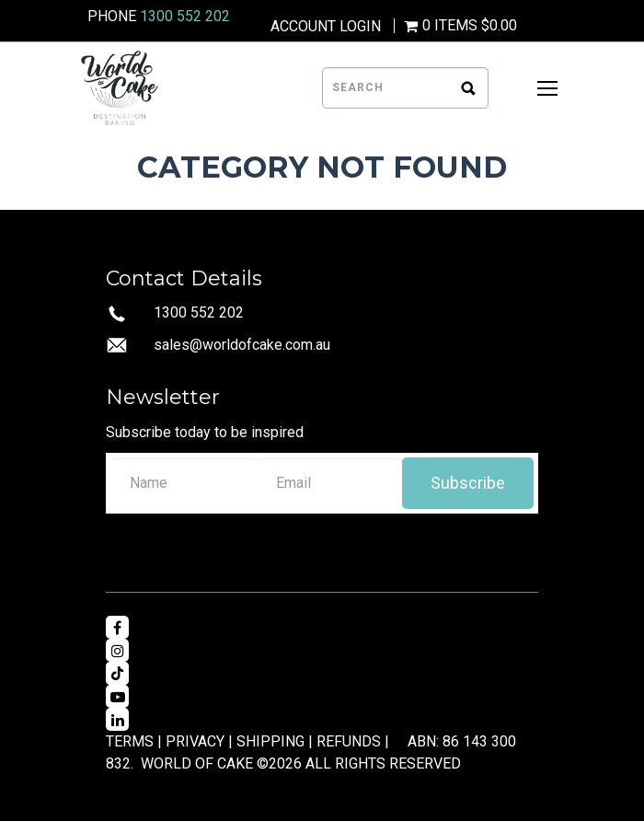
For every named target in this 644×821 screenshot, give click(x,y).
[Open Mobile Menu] (547, 88)
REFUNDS (349, 741)
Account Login (326, 27)
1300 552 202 (185, 16)
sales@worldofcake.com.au (242, 345)
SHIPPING (270, 741)
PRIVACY (195, 741)
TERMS (130, 741)
